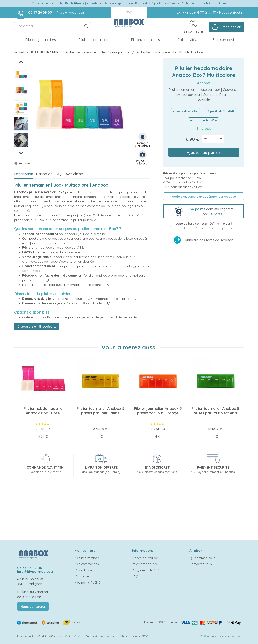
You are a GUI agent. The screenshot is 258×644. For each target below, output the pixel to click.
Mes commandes (87, 564)
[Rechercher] (52, 26)
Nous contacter (231, 12)
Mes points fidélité (87, 582)
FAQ (59, 174)
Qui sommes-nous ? (203, 558)
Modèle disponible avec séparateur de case (204, 196)
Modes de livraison (145, 558)
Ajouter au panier (204, 152)
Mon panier (82, 576)
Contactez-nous (201, 564)
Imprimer (23, 163)
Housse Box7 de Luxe (51, 317)
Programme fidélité (146, 570)
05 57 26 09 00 (40, 12)
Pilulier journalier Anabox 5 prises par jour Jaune (100, 411)
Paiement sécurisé (145, 564)
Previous (21, 62)
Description (24, 174)
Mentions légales (26, 636)
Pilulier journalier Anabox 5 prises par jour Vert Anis (215, 411)
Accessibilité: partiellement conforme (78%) (125, 636)
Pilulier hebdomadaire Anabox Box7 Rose (43, 411)
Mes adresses (85, 570)
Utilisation (44, 174)
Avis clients (75, 174)
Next (21, 153)
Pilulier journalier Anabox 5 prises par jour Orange (158, 411)
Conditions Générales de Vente (55, 636)
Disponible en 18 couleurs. (37, 326)
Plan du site (92, 636)
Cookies (78, 636)
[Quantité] (213, 139)
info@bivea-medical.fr (36, 572)
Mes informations (87, 558)
